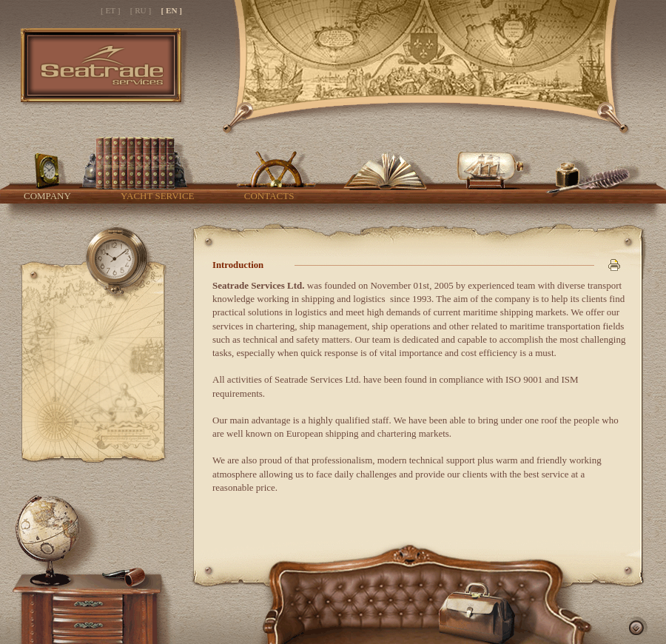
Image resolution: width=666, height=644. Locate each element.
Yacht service (157, 196)
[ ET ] (110, 10)
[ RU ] (141, 10)
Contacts (269, 196)
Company (47, 196)
